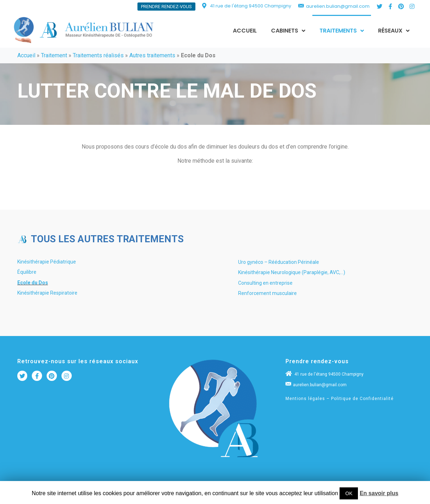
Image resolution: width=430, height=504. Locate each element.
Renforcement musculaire (267, 293)
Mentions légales (305, 399)
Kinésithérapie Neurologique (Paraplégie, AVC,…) (292, 272)
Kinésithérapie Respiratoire (47, 293)
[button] (166, 7)
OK (349, 493)
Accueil (26, 55)
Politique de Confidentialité (362, 399)
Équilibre (27, 272)
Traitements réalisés (98, 55)
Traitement (54, 55)
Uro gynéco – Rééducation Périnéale (279, 262)
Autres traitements (152, 55)
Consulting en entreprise (265, 283)
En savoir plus (379, 493)
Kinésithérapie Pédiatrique (47, 262)
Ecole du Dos (33, 283)
